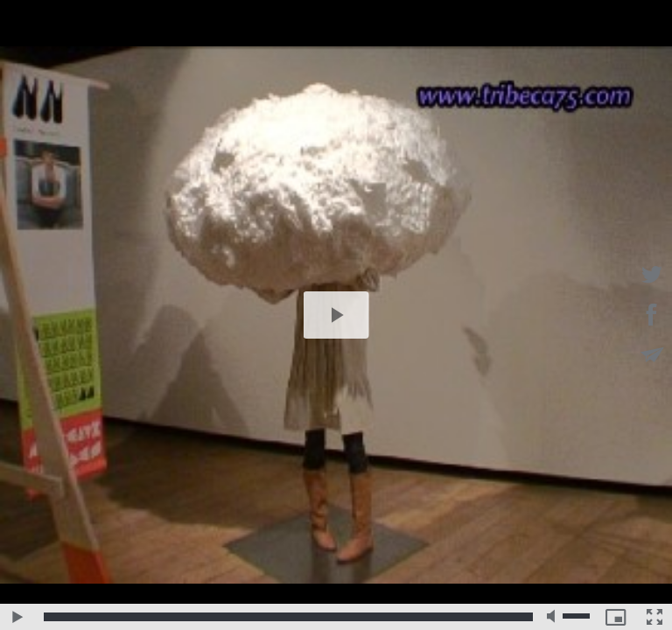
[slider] (288, 617)
